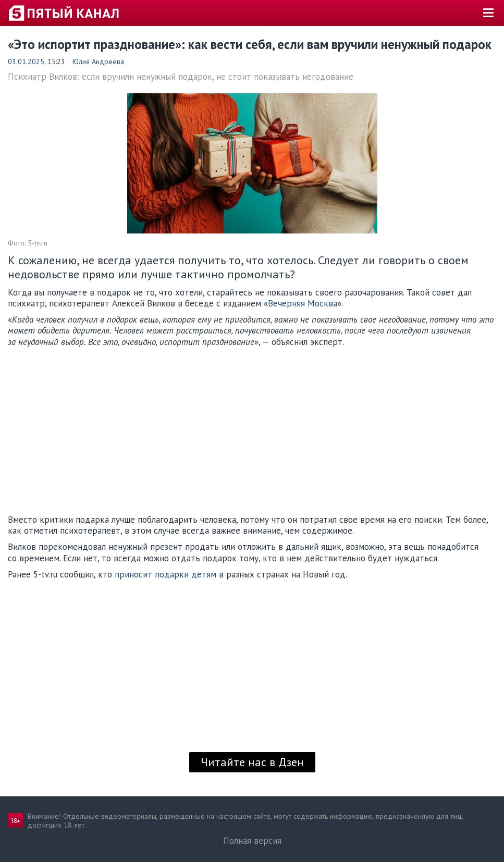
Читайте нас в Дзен (252, 762)
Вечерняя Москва (303, 303)
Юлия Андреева (98, 61)
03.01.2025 (26, 61)
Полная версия (252, 841)
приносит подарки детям (165, 574)
